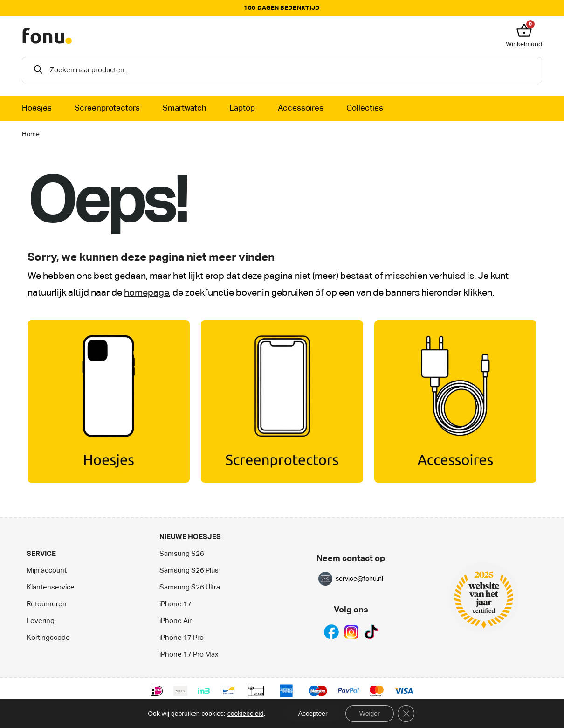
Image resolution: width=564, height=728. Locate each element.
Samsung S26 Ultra (190, 587)
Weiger (370, 714)
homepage (146, 293)
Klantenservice (51, 587)
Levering (41, 621)
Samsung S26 (182, 554)
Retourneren (47, 604)
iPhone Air (175, 621)
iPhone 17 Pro (182, 638)
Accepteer (313, 714)
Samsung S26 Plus (189, 571)
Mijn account (47, 571)
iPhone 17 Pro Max (189, 655)
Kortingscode (48, 638)
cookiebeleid (246, 714)
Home (31, 134)
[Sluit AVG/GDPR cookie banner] (406, 714)
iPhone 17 (175, 604)
